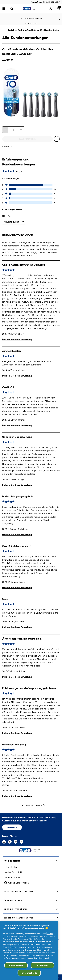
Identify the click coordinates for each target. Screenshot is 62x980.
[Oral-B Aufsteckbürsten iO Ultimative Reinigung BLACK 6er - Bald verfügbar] (27, 139)
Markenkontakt (12, 877)
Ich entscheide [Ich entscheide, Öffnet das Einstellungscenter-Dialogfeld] (29, 973)
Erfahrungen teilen (12, 209)
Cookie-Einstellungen (19, 883)
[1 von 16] (21, 805)
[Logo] (31, 9)
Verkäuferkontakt (13, 872)
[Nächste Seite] (41, 805)
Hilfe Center (11, 867)
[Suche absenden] (12, 9)
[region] (29, 951)
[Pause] (59, 19)
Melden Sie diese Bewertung (17, 339)
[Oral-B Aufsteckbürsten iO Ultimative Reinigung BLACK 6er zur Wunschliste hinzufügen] (57, 139)
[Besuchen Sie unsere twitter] (21, 842)
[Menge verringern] (5, 130)
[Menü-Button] (4, 9)
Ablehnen (42, 965)
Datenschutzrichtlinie (33, 950)
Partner (50, 934)
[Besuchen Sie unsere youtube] (16, 842)
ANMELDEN (12, 827)
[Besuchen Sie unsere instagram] (4, 842)
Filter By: (6, 216)
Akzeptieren (16, 965)
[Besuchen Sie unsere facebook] (10, 842)
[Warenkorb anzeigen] (58, 9)
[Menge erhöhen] (21, 130)
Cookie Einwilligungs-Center (29, 955)
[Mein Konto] (50, 9)
